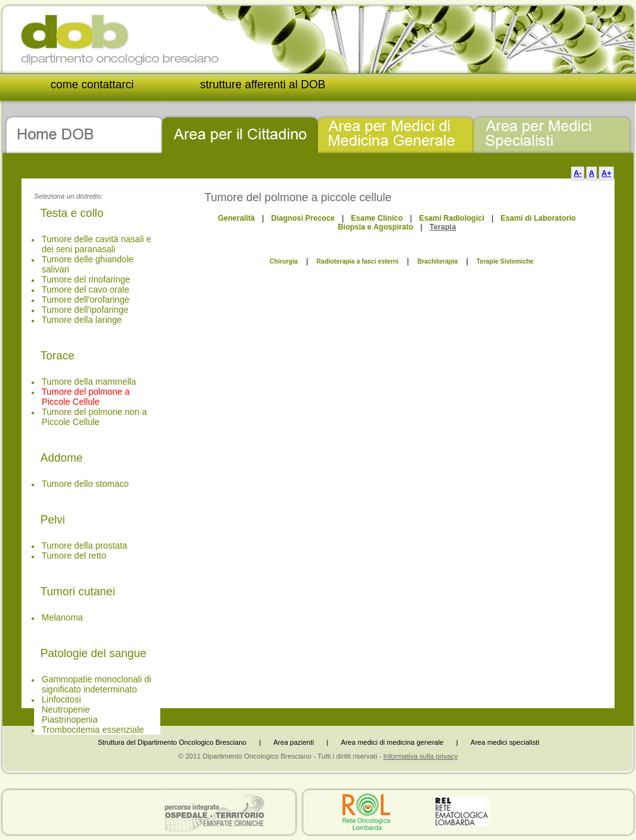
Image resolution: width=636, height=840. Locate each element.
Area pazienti (293, 742)
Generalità (236, 218)
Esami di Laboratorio (538, 218)
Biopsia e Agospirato (375, 227)
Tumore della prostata (85, 545)
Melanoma (62, 617)
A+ (606, 173)
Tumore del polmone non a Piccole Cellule (94, 417)
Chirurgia (283, 261)
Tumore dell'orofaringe (85, 300)
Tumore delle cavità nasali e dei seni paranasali (97, 244)
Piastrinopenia (70, 720)
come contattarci (92, 85)
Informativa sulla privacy (420, 756)
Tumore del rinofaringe (86, 279)
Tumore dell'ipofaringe (85, 310)
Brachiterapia (437, 261)
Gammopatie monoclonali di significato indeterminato (97, 684)
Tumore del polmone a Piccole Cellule (86, 397)
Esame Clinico (377, 218)
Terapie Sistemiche (505, 261)
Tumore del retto (74, 556)
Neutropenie (66, 709)
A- (578, 173)
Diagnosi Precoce (303, 218)
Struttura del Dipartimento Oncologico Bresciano (172, 742)
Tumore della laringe (82, 320)
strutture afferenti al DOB (263, 85)
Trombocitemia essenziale (93, 730)
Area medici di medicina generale (392, 742)
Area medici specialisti (505, 742)
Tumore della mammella (89, 382)
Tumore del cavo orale (85, 289)
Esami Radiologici (451, 218)
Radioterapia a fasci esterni (358, 261)
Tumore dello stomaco (85, 484)
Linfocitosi (61, 699)
